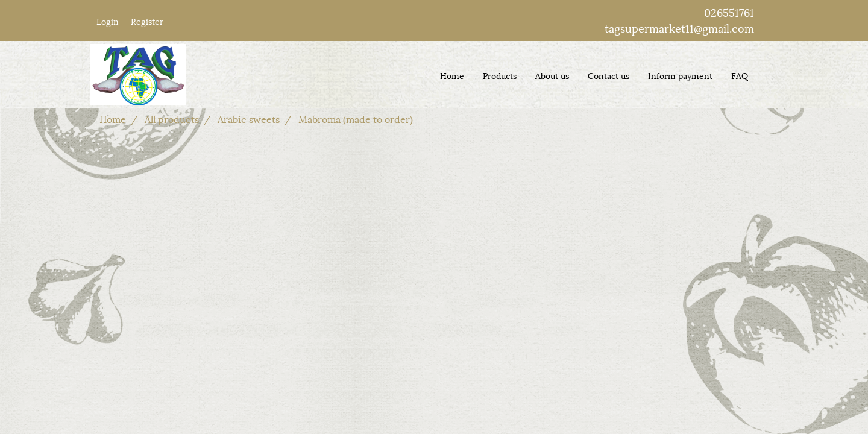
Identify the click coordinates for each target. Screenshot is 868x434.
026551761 (729, 12)
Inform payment (680, 75)
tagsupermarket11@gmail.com (679, 27)
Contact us (609, 75)
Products (500, 75)
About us (552, 75)
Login (108, 21)
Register (147, 21)
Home (452, 75)
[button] (768, 75)
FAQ (740, 75)
